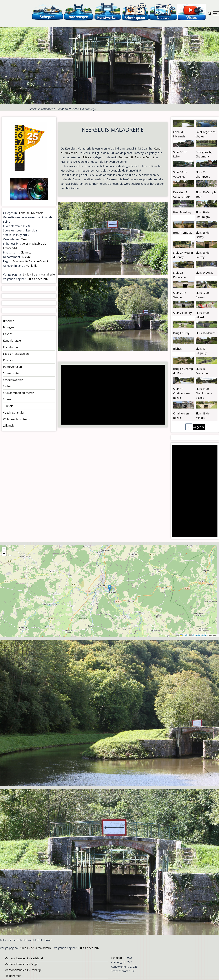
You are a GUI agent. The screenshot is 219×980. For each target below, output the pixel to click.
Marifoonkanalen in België (21, 964)
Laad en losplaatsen (16, 354)
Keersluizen (10, 347)
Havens (8, 334)
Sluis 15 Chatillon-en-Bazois (181, 393)
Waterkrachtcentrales (17, 419)
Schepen (116, 958)
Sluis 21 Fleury (182, 313)
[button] (110, 588)
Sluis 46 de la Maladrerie (39, 274)
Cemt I (25, 239)
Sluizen (8, 386)
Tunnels (8, 406)
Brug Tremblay (183, 233)
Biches (177, 349)
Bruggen (8, 327)
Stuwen (8, 399)
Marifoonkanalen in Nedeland (24, 958)
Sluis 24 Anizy (204, 273)
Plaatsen (9, 360)
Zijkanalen (10, 425)
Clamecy (26, 252)
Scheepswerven (13, 380)
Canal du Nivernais (31, 213)
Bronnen (9, 321)
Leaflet (184, 635)
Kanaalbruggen (13, 340)
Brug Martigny (182, 212)
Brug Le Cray (181, 333)
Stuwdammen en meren (19, 393)
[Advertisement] (112, 395)
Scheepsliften (12, 373)
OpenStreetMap (200, 635)
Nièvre (87, 157)
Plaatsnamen (13, 976)
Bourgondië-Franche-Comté (136, 157)
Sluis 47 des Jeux (38, 279)
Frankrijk (31, 266)
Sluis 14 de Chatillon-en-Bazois (204, 393)
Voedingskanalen (14, 412)
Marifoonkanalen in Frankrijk (23, 970)
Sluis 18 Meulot (205, 333)
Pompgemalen (12, 367)
